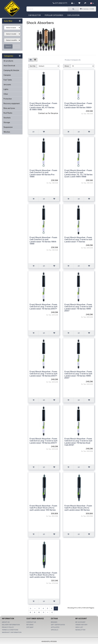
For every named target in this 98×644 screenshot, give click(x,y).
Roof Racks (8, 113)
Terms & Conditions (10, 630)
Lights (6, 89)
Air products (8, 61)
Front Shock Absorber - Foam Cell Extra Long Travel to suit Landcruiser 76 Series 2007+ (44, 307)
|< (31, 608)
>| (52, 612)
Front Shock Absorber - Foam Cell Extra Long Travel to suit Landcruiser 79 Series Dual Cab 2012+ (78, 442)
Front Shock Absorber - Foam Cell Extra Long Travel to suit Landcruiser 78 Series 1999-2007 (78, 308)
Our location (73, 15)
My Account (80, 622)
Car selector (35, 15)
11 (44, 612)
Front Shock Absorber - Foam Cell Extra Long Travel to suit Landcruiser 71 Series (78, 239)
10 (39, 612)
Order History (81, 625)
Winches (7, 132)
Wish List (79, 627)
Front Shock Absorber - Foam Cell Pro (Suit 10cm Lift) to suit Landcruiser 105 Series (43, 508)
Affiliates (55, 627)
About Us (6, 622)
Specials (55, 630)
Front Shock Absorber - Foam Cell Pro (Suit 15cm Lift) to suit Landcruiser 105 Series (43, 575)
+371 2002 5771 (60, 3)
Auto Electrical (9, 66)
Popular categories (54, 15)
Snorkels (7, 118)
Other (6, 94)
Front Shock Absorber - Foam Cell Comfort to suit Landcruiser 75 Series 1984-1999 (43, 241)
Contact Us (31, 622)
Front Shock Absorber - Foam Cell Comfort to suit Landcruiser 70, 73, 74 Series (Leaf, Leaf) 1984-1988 (78, 174)
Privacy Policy (8, 627)
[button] (92, 3)
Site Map (30, 627)
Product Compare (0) (73, 60)
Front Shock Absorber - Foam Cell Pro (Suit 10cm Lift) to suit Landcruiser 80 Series (78, 508)
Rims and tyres (9, 108)
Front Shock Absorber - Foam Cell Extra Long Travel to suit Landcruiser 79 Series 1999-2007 (78, 375)
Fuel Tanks (8, 80)
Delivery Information (11, 625)
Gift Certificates (58, 625)
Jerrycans (7, 85)
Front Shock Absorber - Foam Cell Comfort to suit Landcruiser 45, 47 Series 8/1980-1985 (43, 106)
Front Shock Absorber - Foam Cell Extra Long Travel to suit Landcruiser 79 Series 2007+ (44, 441)
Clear (17, 46)
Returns (30, 625)
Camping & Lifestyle (11, 70)
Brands (54, 622)
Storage (7, 122)
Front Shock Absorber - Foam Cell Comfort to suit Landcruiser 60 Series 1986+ (78, 105)
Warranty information (12, 632)
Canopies (7, 75)
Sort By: (33, 66)
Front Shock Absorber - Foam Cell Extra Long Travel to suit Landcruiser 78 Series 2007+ (44, 374)
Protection (8, 99)
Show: (67, 66)
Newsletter (80, 630)
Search (8, 46)
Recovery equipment (12, 103)
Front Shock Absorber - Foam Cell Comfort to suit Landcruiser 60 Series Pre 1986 (43, 174)
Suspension (8, 127)
